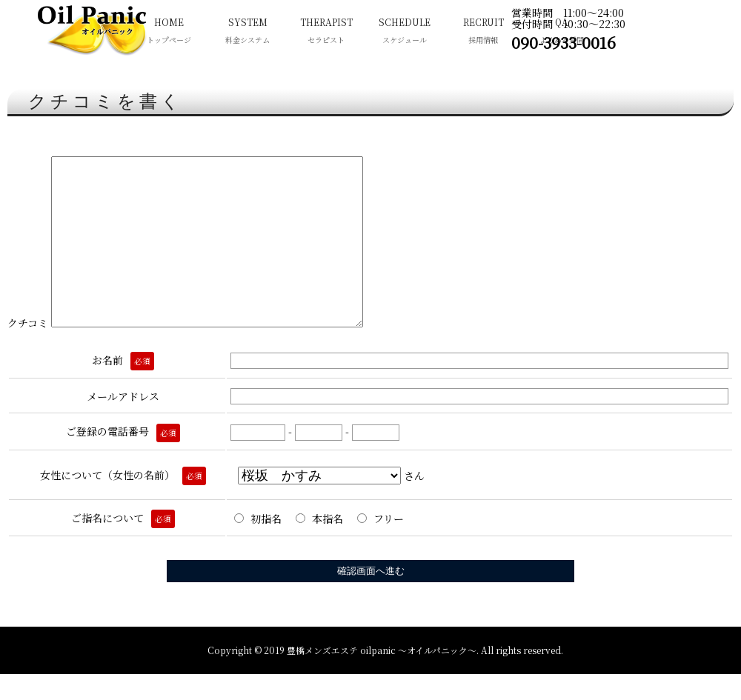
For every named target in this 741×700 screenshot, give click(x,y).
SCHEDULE (405, 32)
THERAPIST (326, 32)
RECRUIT (483, 32)
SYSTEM (247, 32)
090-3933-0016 (564, 42)
